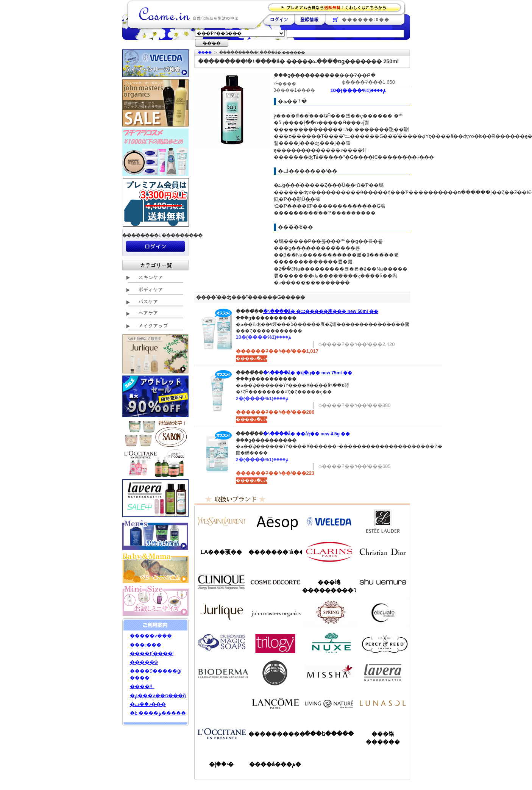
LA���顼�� (222, 552)
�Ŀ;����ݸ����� (158, 713)
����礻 (142, 686)
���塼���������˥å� (329, 586)
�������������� (222, 521)
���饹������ (383, 738)
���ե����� (329, 734)
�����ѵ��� (151, 636)
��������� (383, 673)
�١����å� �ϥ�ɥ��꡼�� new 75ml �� (308, 373)
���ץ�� (329, 612)
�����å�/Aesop (275, 521)
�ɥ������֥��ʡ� (222, 643)
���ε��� (146, 645)
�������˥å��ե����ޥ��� (275, 552)
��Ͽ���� (310, 19)
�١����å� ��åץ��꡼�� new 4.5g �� (307, 434)
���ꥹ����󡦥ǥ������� (383, 552)
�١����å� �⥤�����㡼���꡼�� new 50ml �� (321, 311)
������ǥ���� (275, 582)
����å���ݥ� (275, 764)
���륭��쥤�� (383, 612)
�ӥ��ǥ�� (222, 673)
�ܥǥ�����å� (275, 673)
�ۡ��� (205, 52)
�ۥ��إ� (221, 764)
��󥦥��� (222, 703)
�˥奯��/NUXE (329, 643)
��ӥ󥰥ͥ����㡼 (329, 703)
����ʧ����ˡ (152, 653)
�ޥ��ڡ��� (148, 704)
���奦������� (383, 582)
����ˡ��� (222, 582)
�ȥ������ (275, 643)
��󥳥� (275, 703)
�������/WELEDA (329, 521)
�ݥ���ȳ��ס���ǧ (158, 695)
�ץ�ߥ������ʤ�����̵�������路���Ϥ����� (337, 7)
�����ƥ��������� (383, 521)
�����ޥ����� (275, 612)
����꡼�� (222, 612)
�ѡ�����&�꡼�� (383, 643)
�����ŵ (144, 662)
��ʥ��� (383, 703)
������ (329, 552)
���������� (222, 734)
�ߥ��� (329, 673)
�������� (279, 19)
